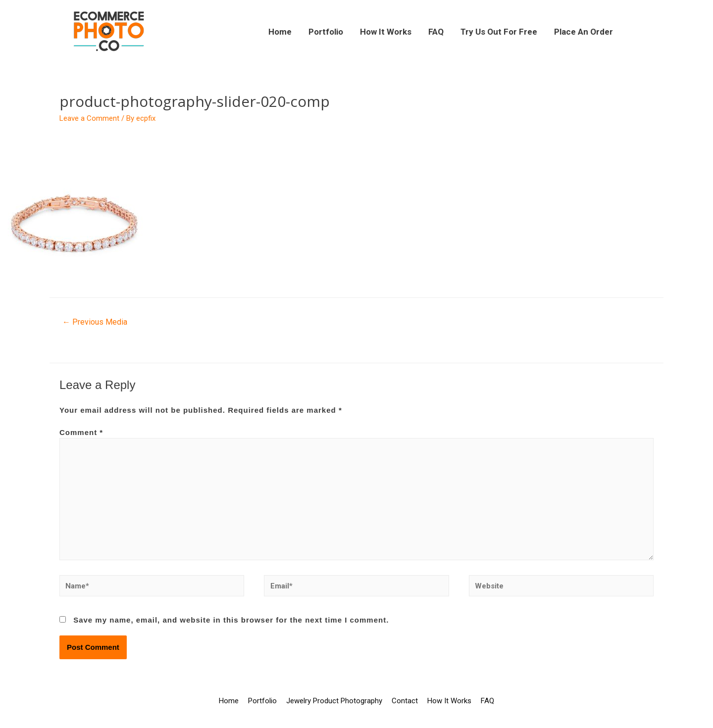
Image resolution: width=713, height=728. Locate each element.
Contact (405, 701)
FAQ (436, 32)
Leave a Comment (89, 118)
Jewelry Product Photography (334, 701)
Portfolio (326, 32)
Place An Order (584, 32)
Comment (81, 432)
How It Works (386, 32)
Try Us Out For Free (499, 32)
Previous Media (95, 322)
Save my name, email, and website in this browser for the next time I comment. (231, 620)
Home (280, 32)
